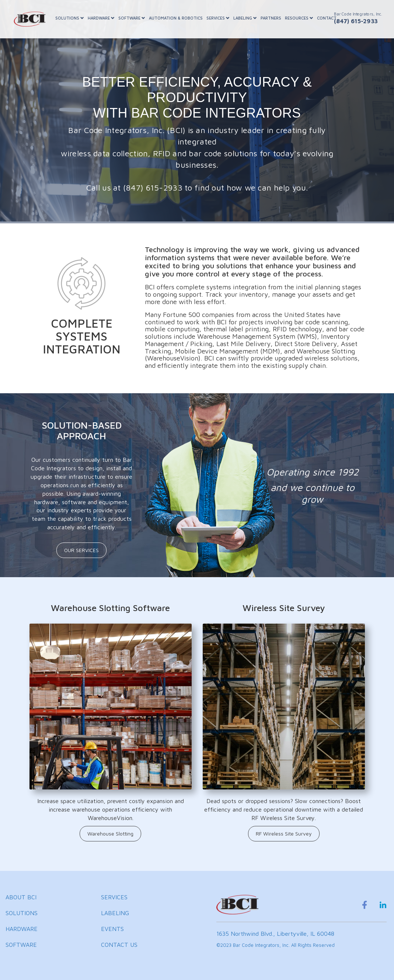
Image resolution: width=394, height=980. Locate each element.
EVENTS (112, 929)
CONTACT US (119, 945)
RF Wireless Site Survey (284, 833)
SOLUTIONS (70, 18)
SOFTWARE (132, 18)
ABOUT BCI (21, 897)
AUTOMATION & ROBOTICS (176, 18)
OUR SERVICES (81, 550)
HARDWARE (101, 18)
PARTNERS (271, 18)
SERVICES (218, 18)
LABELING (245, 18)
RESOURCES (299, 18)
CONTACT (327, 18)
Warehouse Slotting (110, 833)
